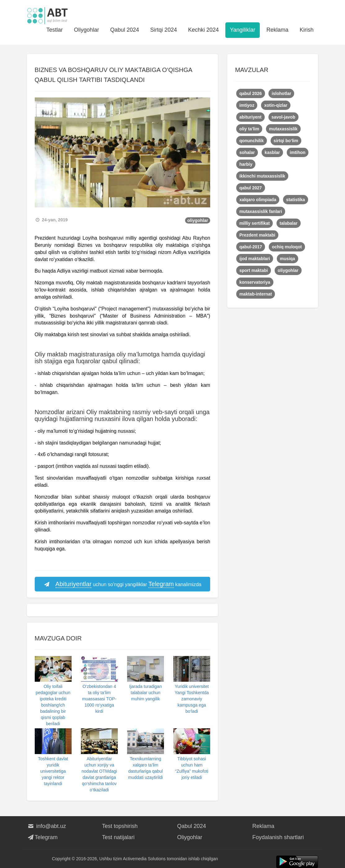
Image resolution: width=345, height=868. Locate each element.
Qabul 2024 (125, 30)
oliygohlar (198, 220)
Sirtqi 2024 (164, 30)
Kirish (306, 30)
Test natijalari (118, 837)
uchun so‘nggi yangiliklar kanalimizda (122, 584)
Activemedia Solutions (144, 859)
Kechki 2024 (203, 30)
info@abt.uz (47, 826)
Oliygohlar (86, 30)
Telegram (42, 837)
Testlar (54, 30)
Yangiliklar (243, 30)
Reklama (277, 30)
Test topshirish (120, 826)
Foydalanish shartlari (278, 837)
